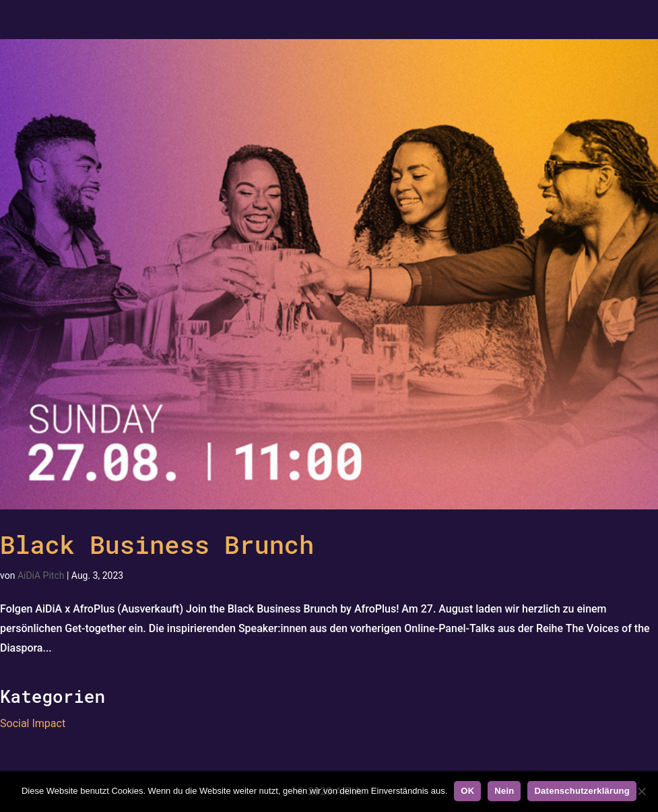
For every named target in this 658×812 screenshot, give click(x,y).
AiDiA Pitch (41, 575)
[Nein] (641, 791)
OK (467, 791)
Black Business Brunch (157, 544)
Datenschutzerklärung (582, 791)
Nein (504, 791)
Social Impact (33, 723)
